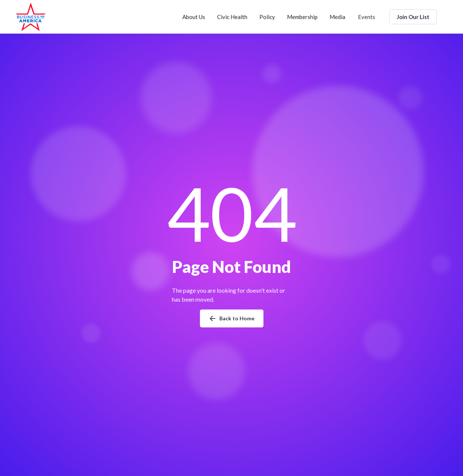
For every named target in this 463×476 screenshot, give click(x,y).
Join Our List (413, 17)
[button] (194, 17)
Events (367, 17)
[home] (31, 17)
